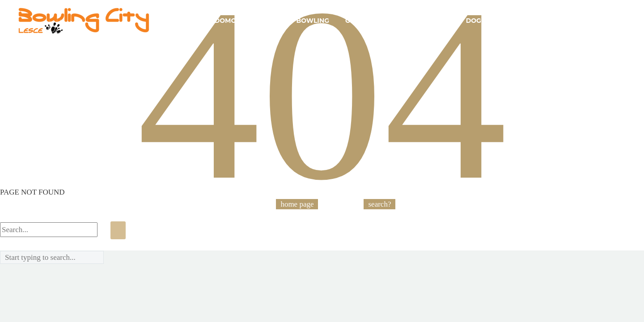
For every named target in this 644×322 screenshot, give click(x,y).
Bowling (313, 21)
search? (379, 204)
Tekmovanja (585, 21)
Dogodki (482, 21)
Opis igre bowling (379, 21)
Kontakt (530, 21)
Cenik (440, 21)
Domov (228, 21)
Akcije (268, 21)
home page (297, 204)
